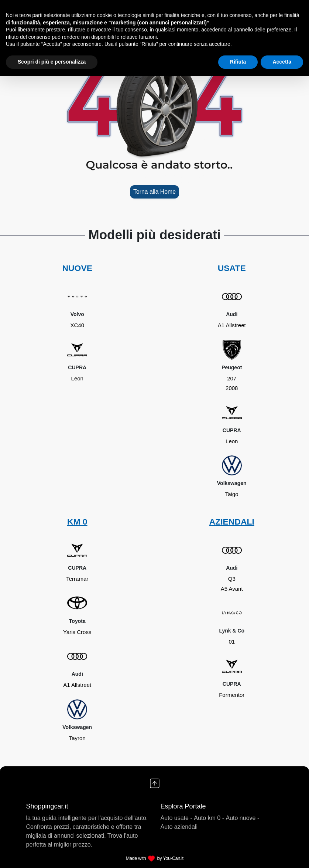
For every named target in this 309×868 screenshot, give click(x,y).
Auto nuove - (243, 818)
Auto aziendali (179, 827)
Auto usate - (176, 818)
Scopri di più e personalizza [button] (52, 62)
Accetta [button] (282, 62)
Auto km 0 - (209, 818)
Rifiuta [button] (238, 62)
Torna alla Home (154, 192)
